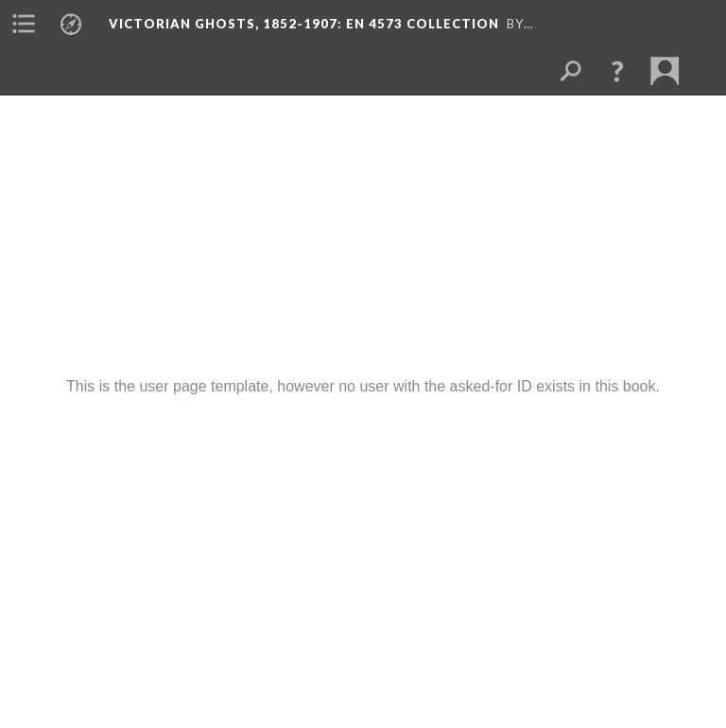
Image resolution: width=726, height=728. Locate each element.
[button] (617, 71)
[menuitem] (24, 24)
